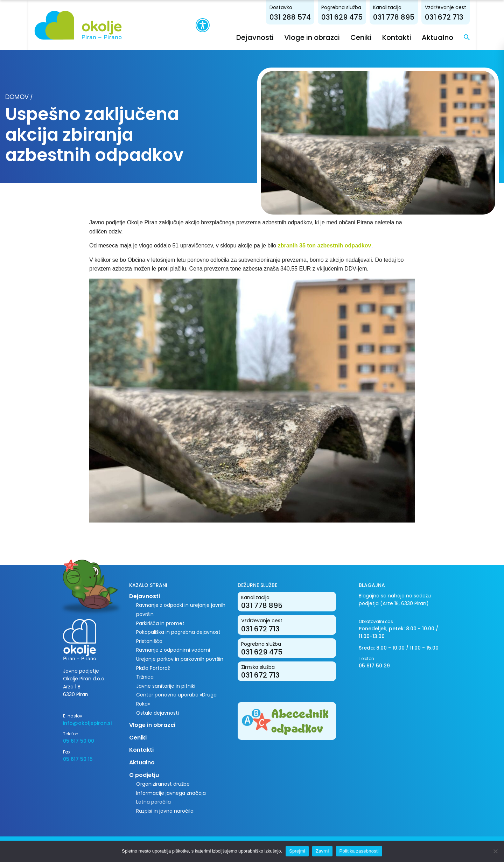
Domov (17, 97)
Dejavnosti (284, 37)
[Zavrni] (495, 851)
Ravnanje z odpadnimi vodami (173, 650)
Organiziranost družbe (163, 784)
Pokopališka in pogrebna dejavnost (178, 632)
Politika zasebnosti (359, 851)
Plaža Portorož (153, 668)
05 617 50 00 (79, 741)
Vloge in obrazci (341, 37)
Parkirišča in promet (160, 623)
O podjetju (144, 775)
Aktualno (467, 37)
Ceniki (390, 37)
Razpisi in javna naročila (165, 811)
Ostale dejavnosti (157, 713)
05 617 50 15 (78, 759)
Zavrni (322, 851)
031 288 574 (319, 17)
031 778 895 (423, 17)
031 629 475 (371, 17)
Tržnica (145, 677)
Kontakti (426, 37)
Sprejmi (297, 851)
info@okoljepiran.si (87, 723)
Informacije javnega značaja (171, 793)
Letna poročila (153, 802)
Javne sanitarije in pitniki (166, 686)
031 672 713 (473, 17)
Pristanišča (149, 641)
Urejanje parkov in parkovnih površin (180, 659)
